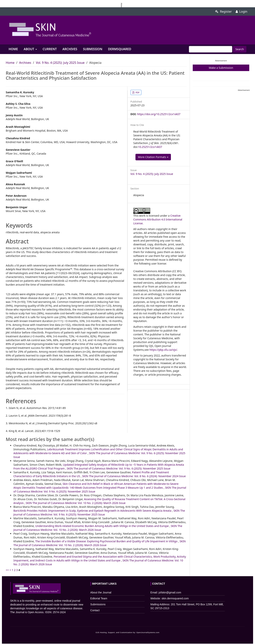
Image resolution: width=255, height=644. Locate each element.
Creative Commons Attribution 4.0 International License (158, 219)
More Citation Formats (153, 157)
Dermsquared (120, 49)
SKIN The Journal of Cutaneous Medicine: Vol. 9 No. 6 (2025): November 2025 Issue (118, 468)
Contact (95, 610)
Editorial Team (99, 598)
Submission (93, 49)
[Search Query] (211, 49)
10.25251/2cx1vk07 (150, 147)
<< (7, 570)
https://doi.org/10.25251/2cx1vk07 (159, 114)
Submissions (98, 604)
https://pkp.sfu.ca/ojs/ (163, 350)
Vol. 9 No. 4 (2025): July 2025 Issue (60, 63)
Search (240, 49)
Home (13, 49)
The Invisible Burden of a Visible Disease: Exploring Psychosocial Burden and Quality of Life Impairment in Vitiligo (107, 541)
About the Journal (101, 592)
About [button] (30, 49)
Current (50, 49)
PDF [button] (137, 92)
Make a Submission (221, 68)
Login (241, 11)
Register (224, 11)
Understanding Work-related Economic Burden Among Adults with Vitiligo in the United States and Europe (102, 526)
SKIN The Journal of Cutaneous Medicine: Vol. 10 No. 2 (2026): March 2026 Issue (76, 503)
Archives (70, 49)
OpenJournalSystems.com (148, 633)
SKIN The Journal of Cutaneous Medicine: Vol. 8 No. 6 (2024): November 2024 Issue (134, 476)
